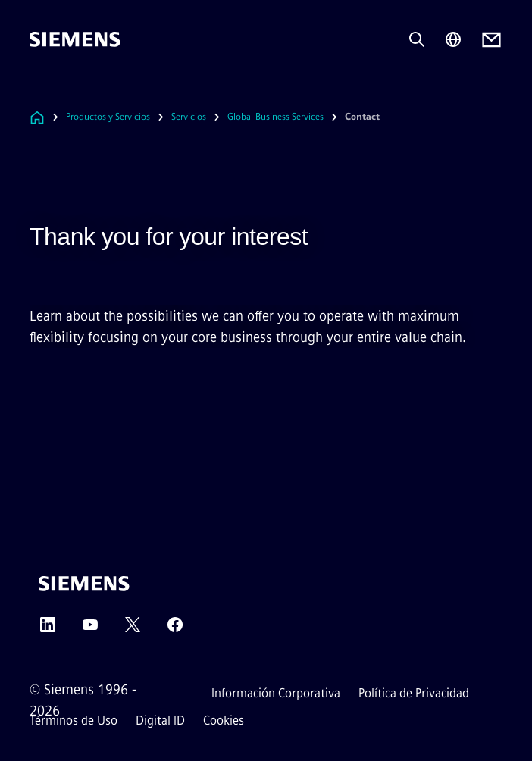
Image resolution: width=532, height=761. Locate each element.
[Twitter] (133, 629)
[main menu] (40, 91)
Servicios (189, 117)
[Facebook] (175, 629)
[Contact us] (491, 40)
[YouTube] (90, 629)
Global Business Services (275, 117)
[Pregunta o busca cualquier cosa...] (417, 39)
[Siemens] (75, 39)
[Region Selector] (453, 39)
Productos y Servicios (108, 117)
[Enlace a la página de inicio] (37, 117)
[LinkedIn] (48, 629)
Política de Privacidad (414, 693)
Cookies (224, 720)
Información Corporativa (276, 693)
